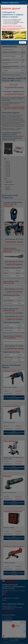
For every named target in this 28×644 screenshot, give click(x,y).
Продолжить (23, 42)
